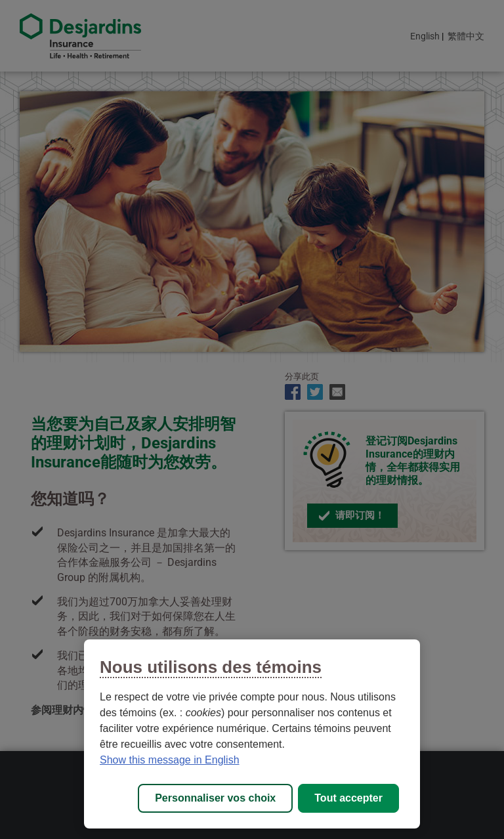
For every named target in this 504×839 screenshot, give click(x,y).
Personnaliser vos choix (215, 798)
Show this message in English (170, 760)
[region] (252, 734)
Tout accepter (348, 798)
